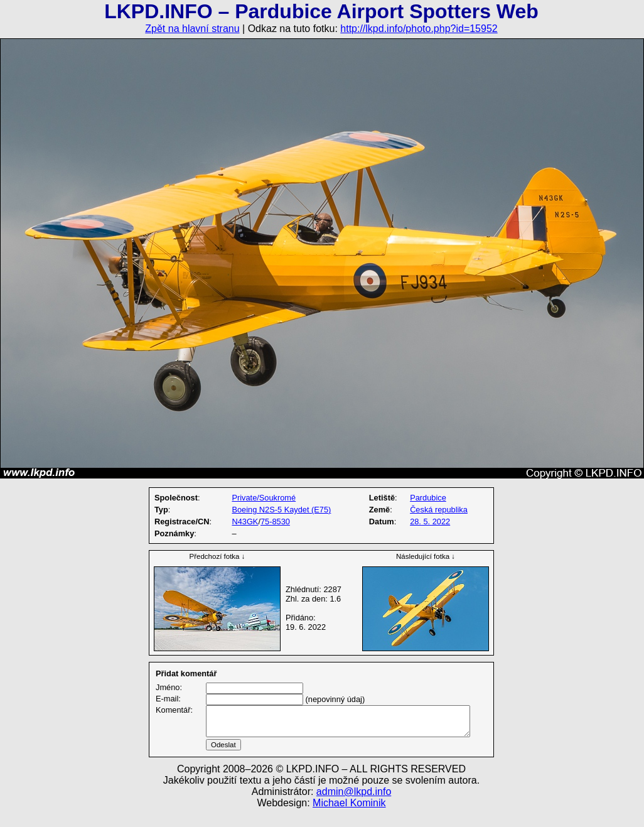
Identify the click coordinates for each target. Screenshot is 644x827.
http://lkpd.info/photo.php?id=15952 (419, 29)
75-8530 (275, 522)
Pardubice (428, 498)
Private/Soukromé (264, 498)
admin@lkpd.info (354, 807)
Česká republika (439, 510)
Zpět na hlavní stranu (192, 29)
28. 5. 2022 (430, 522)
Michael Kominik (349, 818)
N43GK (245, 522)
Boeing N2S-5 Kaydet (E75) (281, 510)
